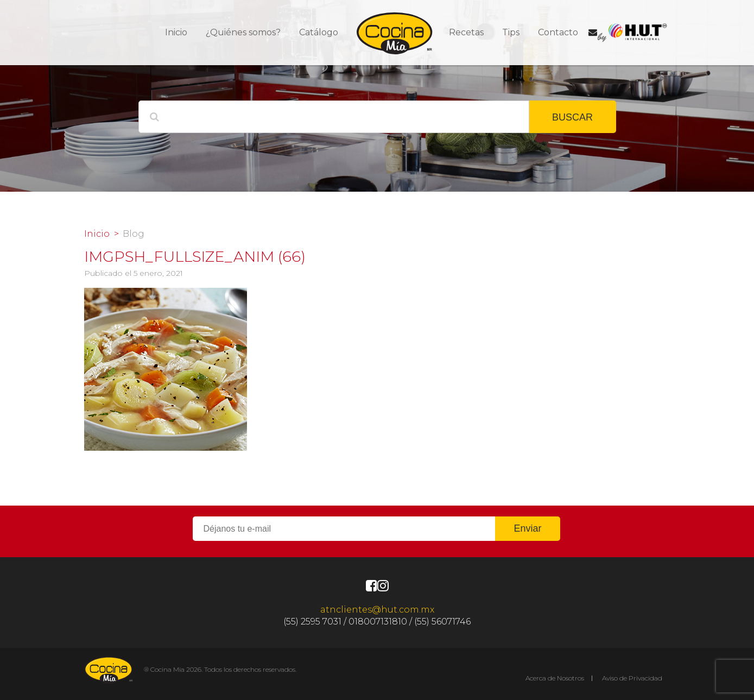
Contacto (558, 32)
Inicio (176, 32)
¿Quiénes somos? (243, 32)
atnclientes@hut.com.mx (377, 610)
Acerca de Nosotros (555, 678)
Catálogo (319, 32)
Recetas (466, 32)
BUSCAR (572, 117)
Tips (511, 32)
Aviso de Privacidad (632, 678)
